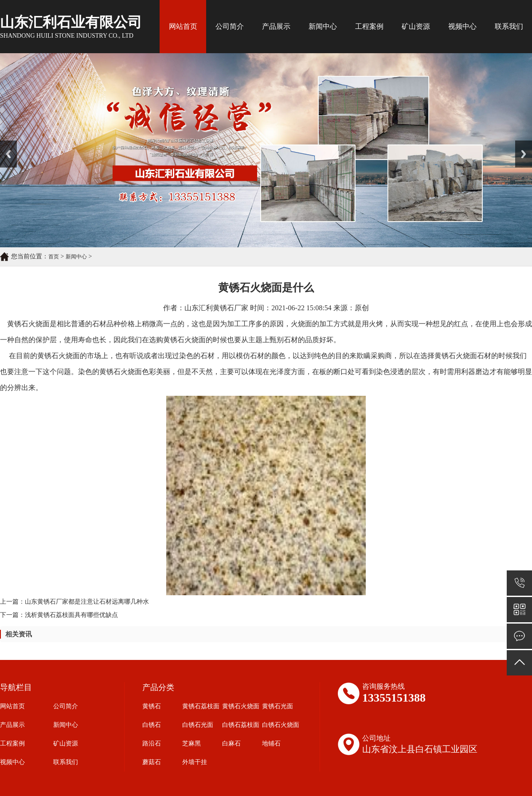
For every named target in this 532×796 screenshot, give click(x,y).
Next (520, 144)
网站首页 (183, 26)
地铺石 (271, 743)
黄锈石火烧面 (241, 706)
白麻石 (231, 743)
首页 (54, 257)
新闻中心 (323, 26)
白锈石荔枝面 (241, 725)
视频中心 (462, 26)
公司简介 (230, 26)
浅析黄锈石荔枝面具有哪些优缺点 (71, 615)
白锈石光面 (198, 725)
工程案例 (369, 26)
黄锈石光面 (278, 706)
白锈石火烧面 (281, 725)
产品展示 (276, 26)
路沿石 (152, 743)
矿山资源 (416, 26)
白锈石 (152, 725)
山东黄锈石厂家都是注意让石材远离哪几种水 (87, 602)
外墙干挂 (195, 762)
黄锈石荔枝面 (201, 706)
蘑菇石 (152, 762)
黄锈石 (152, 706)
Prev (5, 144)
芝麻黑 (192, 743)
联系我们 (509, 26)
